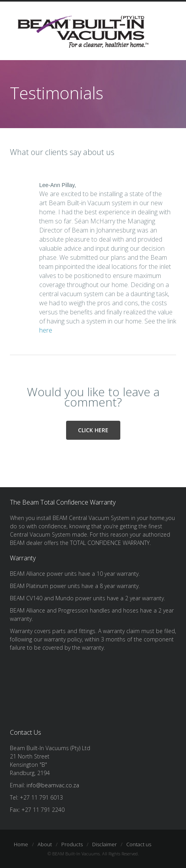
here (46, 330)
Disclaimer (104, 844)
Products (72, 844)
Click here (93, 430)
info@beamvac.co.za (53, 785)
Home (21, 844)
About (45, 844)
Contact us (139, 844)
